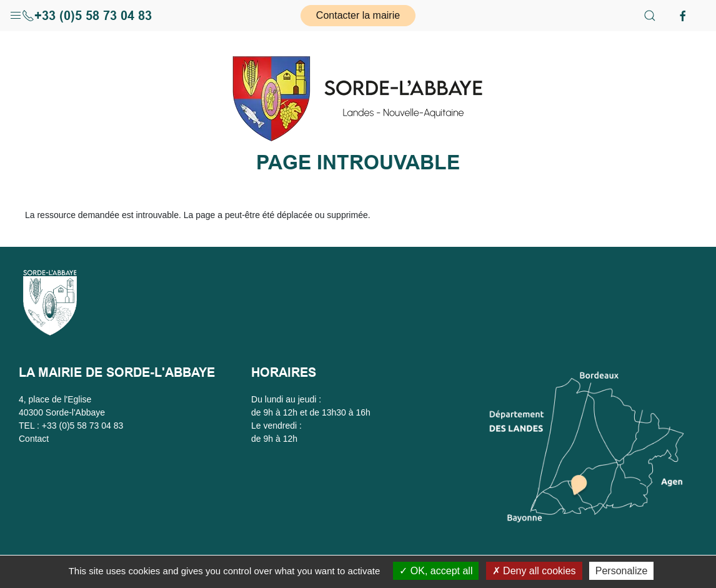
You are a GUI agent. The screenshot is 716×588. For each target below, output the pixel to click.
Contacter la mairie (358, 15)
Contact (34, 439)
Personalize (622, 571)
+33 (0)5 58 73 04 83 (87, 16)
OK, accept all (436, 571)
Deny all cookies (534, 571)
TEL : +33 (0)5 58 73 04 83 (71, 426)
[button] (16, 12)
